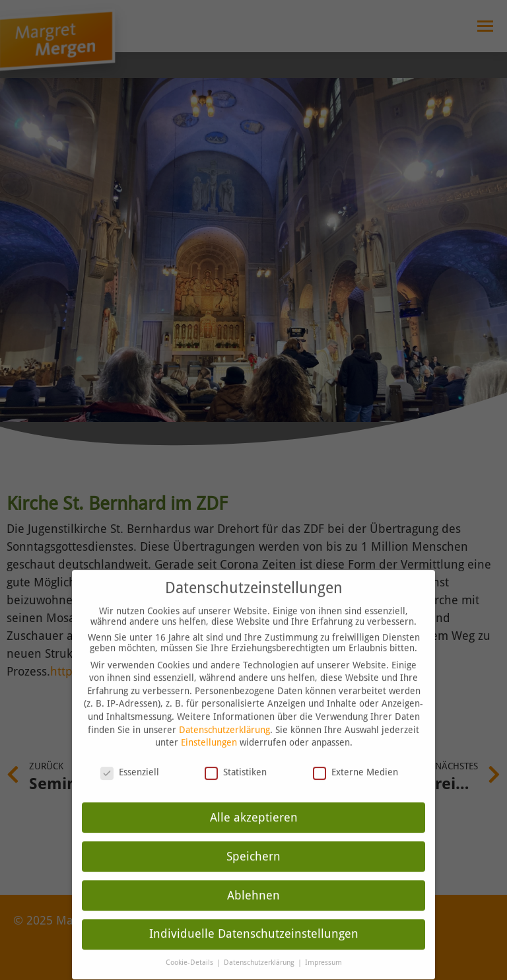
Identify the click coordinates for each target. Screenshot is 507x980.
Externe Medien (355, 754)
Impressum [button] (323, 945)
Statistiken (236, 754)
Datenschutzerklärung (224, 711)
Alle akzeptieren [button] (254, 799)
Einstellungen (209, 724)
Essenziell (130, 754)
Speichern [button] (253, 838)
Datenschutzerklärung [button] (260, 945)
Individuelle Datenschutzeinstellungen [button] (254, 916)
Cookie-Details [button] (190, 945)
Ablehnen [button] (253, 877)
